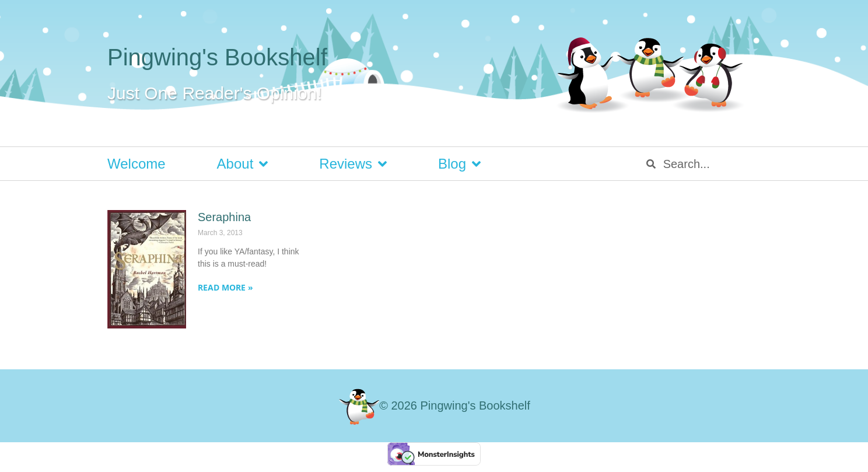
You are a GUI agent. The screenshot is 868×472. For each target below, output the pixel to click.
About (243, 164)
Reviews (353, 164)
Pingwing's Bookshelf (217, 57)
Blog (459, 164)
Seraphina (224, 217)
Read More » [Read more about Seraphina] (225, 287)
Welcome (136, 164)
